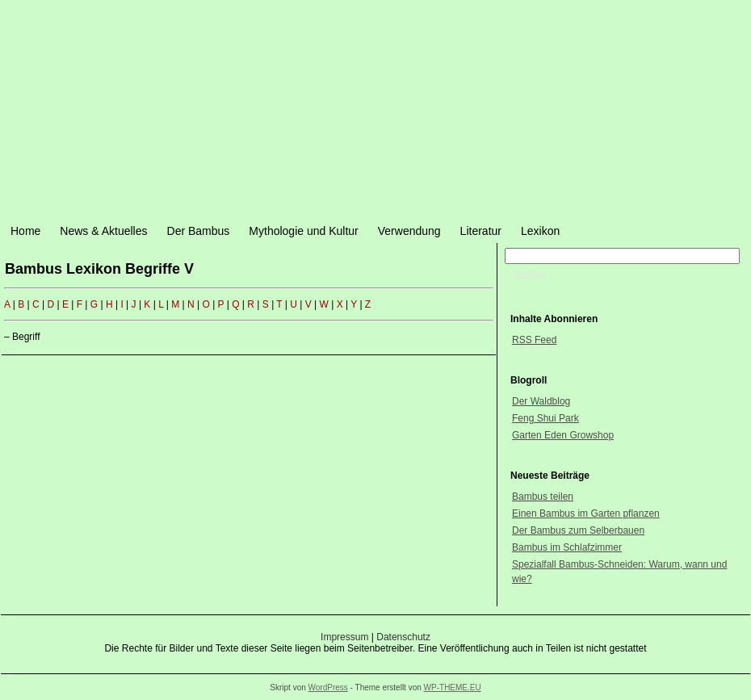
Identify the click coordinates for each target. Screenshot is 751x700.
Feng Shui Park (545, 418)
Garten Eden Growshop (563, 435)
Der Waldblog (541, 401)
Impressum (344, 637)
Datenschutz (403, 637)
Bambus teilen (543, 497)
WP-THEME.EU (453, 687)
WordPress (328, 687)
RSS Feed (534, 340)
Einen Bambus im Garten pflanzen (586, 513)
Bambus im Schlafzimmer (567, 547)
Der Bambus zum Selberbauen (578, 530)
